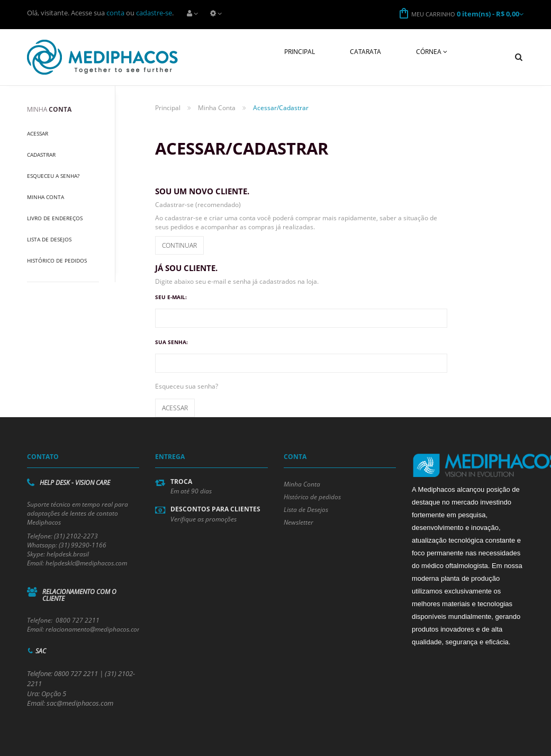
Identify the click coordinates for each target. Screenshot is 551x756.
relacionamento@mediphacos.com (94, 629)
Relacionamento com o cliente (79, 595)
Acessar (38, 133)
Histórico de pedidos (312, 497)
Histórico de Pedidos (57, 260)
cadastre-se (154, 13)
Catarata (365, 52)
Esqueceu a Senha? (53, 176)
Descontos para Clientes (215, 509)
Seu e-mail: (171, 297)
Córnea (432, 52)
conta (115, 13)
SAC (41, 651)
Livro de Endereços (55, 218)
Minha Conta (46, 197)
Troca (181, 481)
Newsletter (299, 522)
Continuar (179, 245)
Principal (300, 52)
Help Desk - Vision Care (75, 483)
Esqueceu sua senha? (187, 386)
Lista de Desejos (49, 239)
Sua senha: (171, 342)
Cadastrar (41, 155)
